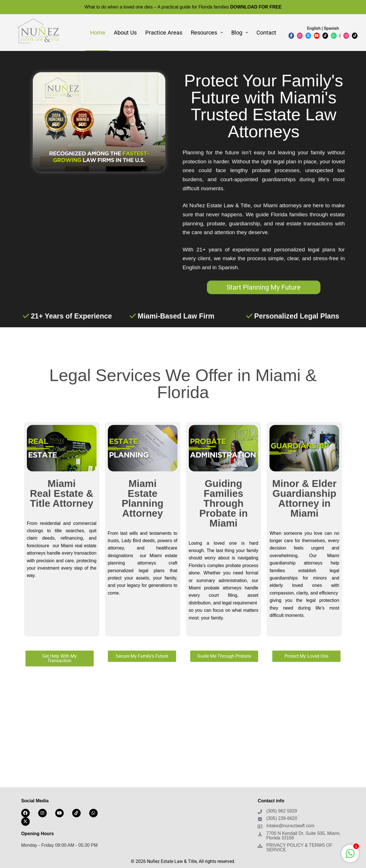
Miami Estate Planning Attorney (143, 498)
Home (98, 33)
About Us (125, 33)
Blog (241, 33)
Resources (208, 33)
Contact (266, 33)
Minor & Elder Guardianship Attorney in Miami (305, 498)
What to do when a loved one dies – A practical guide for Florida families (183, 7)
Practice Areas (164, 33)
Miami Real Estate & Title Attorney (62, 493)
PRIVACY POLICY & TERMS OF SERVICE (299, 847)
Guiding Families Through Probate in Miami (223, 503)
